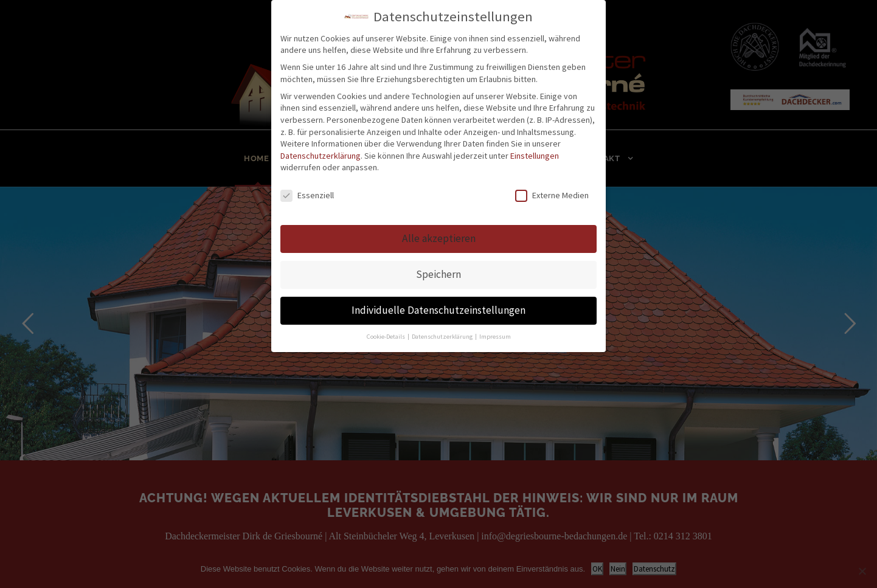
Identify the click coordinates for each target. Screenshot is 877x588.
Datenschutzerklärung (321, 156)
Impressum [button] (495, 337)
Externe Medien (552, 195)
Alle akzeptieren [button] (439, 238)
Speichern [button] (438, 274)
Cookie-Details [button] (387, 337)
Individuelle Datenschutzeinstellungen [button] (438, 310)
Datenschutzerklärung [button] (443, 337)
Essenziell (307, 195)
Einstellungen (535, 156)
